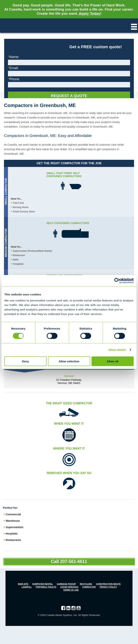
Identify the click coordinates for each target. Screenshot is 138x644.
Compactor (89, 587)
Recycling (86, 584)
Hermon (69, 376)
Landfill (27, 587)
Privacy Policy (108, 587)
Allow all (113, 361)
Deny (25, 361)
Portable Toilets (46, 587)
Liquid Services (69, 587)
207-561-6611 (74, 561)
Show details (117, 350)
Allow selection (69, 361)
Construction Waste (108, 584)
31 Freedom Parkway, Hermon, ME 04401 (69, 381)
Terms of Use (71, 590)
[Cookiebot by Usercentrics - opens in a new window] (117, 281)
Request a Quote (69, 96)
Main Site (23, 584)
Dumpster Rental (43, 584)
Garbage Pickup (66, 584)
